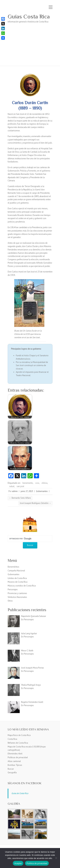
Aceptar (18, 863)
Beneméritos (13, 567)
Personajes (13, 589)
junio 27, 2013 (27, 491)
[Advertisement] (30, 46)
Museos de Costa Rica (18, 582)
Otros (10, 601)
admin (15, 491)
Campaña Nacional (16, 571)
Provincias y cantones (17, 593)
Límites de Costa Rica (17, 578)
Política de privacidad (37, 863)
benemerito (28, 483)
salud (12, 486)
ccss (37, 483)
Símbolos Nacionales (17, 597)
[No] (56, 858)
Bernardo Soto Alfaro (20, 498)
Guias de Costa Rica (20, 793)
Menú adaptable (51, 7)
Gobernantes (42, 491)
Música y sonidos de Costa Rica (22, 586)
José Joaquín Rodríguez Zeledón (35, 503)
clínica (44, 483)
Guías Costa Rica (29, 17)
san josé (20, 486)
